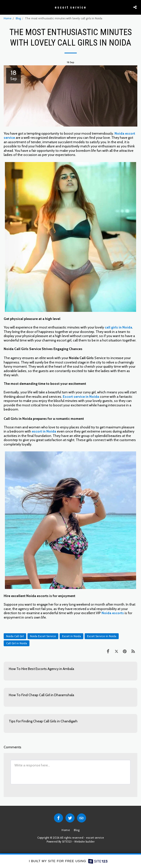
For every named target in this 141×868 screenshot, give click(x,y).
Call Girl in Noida (17, 643)
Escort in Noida (71, 636)
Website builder (84, 842)
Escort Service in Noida (102, 636)
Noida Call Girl (15, 636)
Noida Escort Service (43, 636)
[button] (5, 7)
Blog (18, 18)
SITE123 (67, 842)
